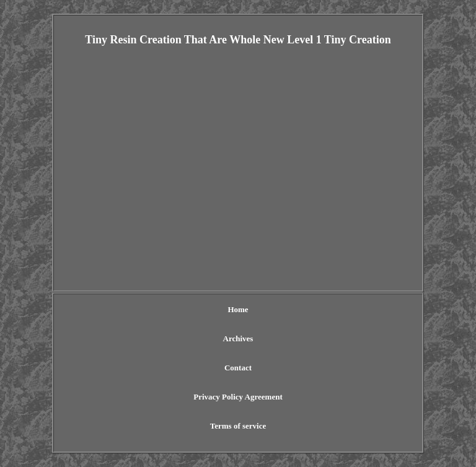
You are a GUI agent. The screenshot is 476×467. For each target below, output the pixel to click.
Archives (238, 338)
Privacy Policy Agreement (238, 397)
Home (238, 309)
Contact (238, 368)
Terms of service (238, 426)
